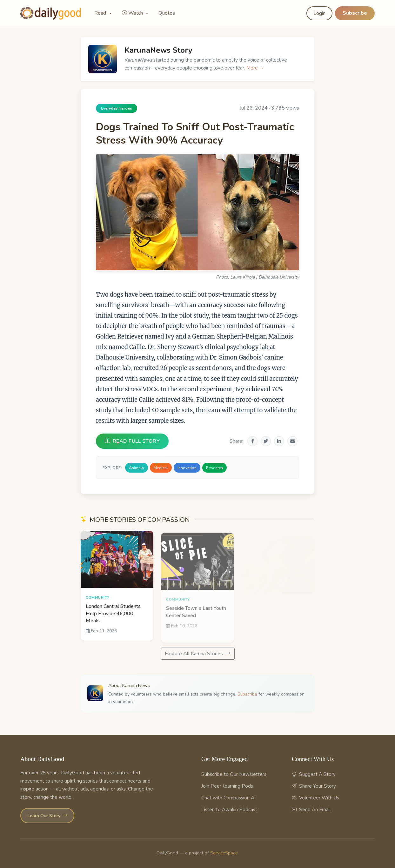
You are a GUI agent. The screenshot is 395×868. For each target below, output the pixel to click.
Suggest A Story (314, 774)
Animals (137, 468)
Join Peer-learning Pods (227, 786)
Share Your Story (314, 786)
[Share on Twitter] (266, 441)
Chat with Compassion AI (228, 798)
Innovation (187, 468)
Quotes (167, 13)
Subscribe (355, 13)
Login (319, 13)
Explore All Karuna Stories (198, 654)
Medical (161, 468)
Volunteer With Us (315, 798)
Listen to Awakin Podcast (229, 810)
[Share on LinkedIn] (279, 441)
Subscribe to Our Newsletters (234, 774)
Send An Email (311, 810)
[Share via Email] (292, 441)
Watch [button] (133, 13)
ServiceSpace (224, 853)
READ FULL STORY (132, 441)
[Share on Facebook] (252, 441)
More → (255, 68)
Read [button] (101, 13)
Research (214, 468)
